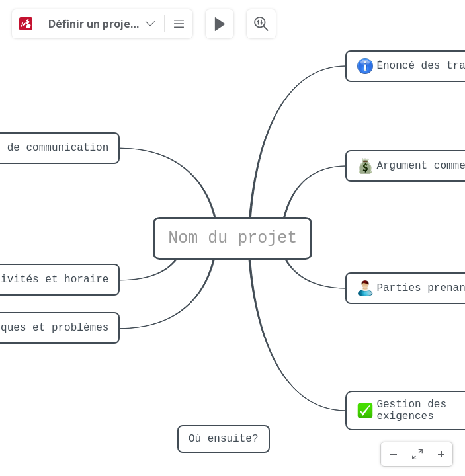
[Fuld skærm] (417, 454)
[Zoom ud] (393, 454)
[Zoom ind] (441, 454)
